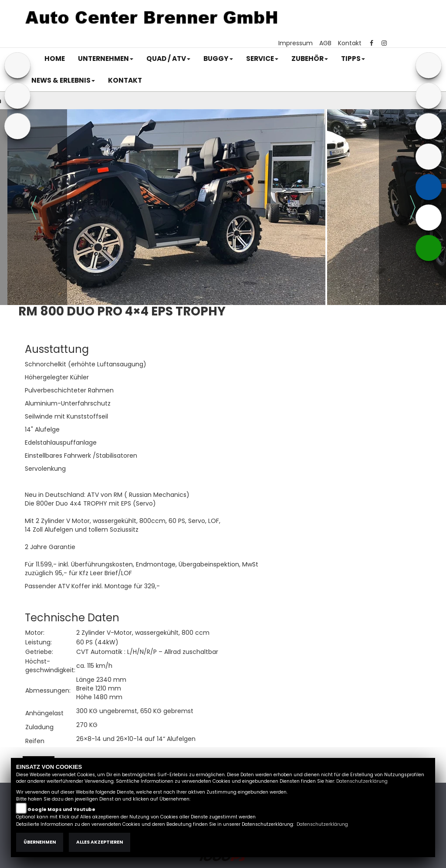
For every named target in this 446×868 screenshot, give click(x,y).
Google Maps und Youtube (61, 809)
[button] (106, 59)
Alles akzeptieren (100, 842)
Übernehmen (40, 842)
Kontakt (350, 43)
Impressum (296, 43)
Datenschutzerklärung (362, 781)
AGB (325, 43)
